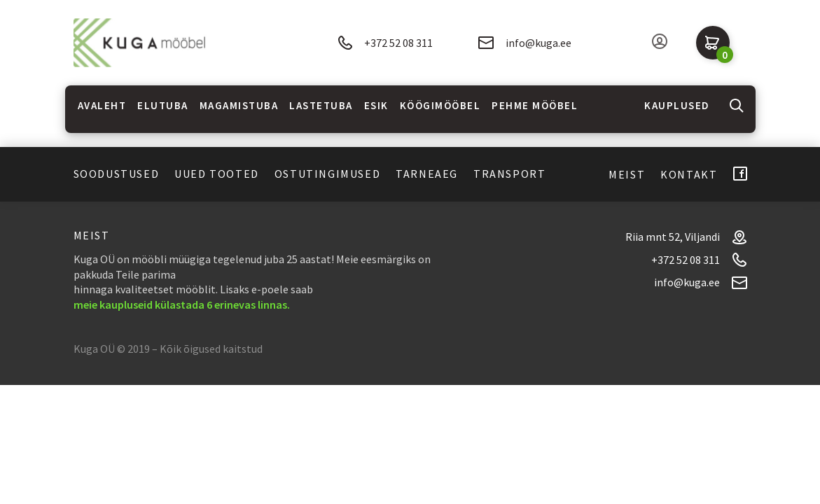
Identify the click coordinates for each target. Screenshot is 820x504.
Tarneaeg (427, 174)
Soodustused (117, 174)
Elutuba (163, 105)
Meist (627, 174)
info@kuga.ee (525, 43)
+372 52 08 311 (385, 43)
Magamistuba (239, 105)
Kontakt (689, 174)
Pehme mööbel (535, 105)
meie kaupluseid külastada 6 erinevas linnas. (182, 304)
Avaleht (102, 105)
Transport (509, 174)
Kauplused (677, 105)
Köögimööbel (440, 105)
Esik (376, 105)
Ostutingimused (327, 174)
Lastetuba (321, 105)
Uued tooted (217, 174)
